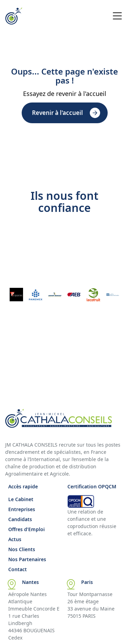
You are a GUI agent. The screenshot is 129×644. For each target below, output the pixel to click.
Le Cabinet (21, 499)
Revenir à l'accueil (57, 113)
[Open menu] (117, 17)
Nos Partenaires (27, 559)
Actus (15, 539)
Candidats (20, 519)
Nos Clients (22, 549)
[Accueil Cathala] (14, 22)
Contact (18, 569)
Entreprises (22, 509)
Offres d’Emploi (26, 529)
